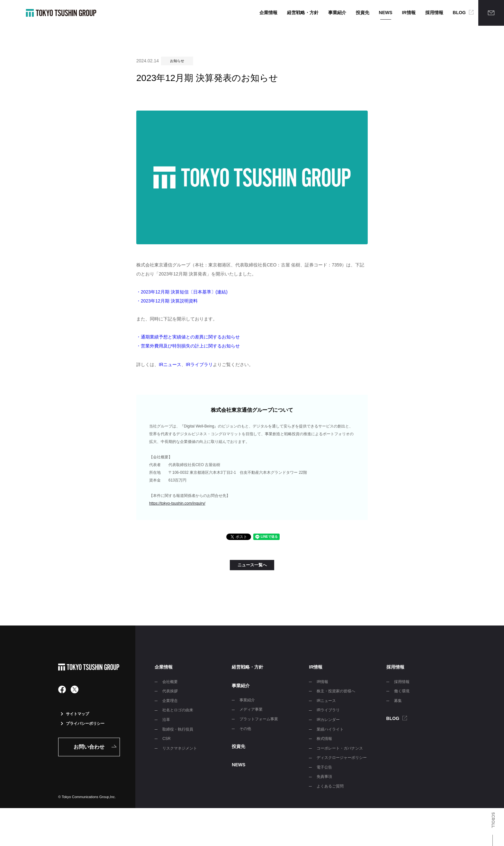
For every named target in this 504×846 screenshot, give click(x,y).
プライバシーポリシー (83, 724)
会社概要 (170, 682)
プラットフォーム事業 (259, 719)
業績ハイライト (330, 729)
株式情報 (324, 739)
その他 (245, 729)
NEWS (386, 13)
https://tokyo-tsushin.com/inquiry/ (177, 503)
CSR (166, 739)
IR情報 (409, 13)
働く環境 (402, 691)
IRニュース (170, 364)
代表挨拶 (170, 691)
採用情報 (434, 13)
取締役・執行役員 (178, 729)
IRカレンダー (328, 720)
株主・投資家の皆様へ (336, 691)
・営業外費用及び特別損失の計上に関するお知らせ (188, 346)
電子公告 (324, 767)
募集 (398, 701)
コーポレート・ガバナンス (340, 748)
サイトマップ (75, 714)
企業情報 (268, 13)
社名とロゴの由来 (178, 710)
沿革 (166, 720)
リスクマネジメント (180, 748)
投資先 (363, 13)
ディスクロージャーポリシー (342, 758)
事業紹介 (337, 13)
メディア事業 (251, 709)
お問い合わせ (89, 747)
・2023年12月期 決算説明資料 (167, 301)
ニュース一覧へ (252, 565)
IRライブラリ (199, 364)
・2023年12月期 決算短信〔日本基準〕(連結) (182, 292)
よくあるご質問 (330, 786)
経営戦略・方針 (303, 13)
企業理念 (170, 701)
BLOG (459, 13)
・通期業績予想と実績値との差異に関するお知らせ (188, 337)
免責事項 (324, 777)
